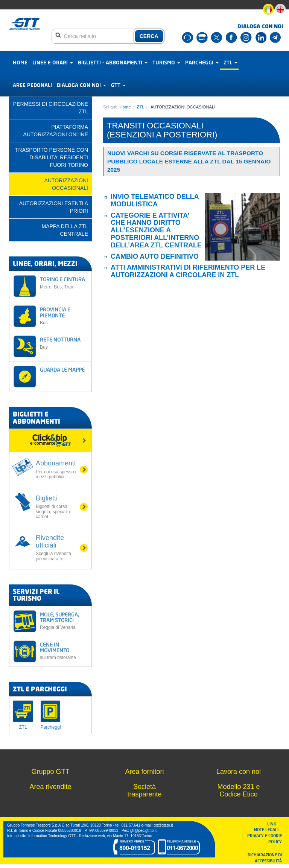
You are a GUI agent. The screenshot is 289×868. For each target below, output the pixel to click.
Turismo (166, 62)
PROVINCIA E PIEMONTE (64, 316)
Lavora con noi (239, 772)
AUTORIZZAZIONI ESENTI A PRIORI (54, 207)
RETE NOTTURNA (64, 343)
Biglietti (56, 507)
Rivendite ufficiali (56, 548)
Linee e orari (53, 62)
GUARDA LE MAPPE (62, 370)
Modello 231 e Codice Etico (238, 790)
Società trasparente (144, 790)
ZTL (230, 62)
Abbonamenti (56, 469)
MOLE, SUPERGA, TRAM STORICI (64, 621)
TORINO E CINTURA (64, 283)
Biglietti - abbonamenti (113, 62)
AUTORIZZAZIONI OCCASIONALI (66, 184)
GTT (118, 85)
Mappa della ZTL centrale (65, 230)
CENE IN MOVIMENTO (64, 651)
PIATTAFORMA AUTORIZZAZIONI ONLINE (56, 131)
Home (20, 62)
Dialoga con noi (81, 85)
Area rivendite (50, 787)
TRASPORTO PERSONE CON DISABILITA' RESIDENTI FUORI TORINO (52, 157)
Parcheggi (202, 62)
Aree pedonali (32, 85)
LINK (274, 824)
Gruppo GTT (50, 772)
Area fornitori (144, 772)
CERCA (149, 36)
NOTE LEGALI (268, 829)
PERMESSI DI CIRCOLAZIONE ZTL (51, 108)
